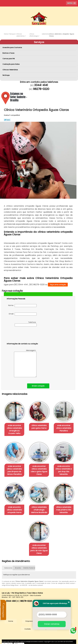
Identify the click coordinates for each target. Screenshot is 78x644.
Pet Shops (6, 75)
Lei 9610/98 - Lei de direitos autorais (31, 584)
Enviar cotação (38, 386)
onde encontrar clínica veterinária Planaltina (64, 428)
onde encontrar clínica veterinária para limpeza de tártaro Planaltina (14, 469)
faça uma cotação (58, 285)
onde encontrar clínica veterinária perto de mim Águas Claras (39, 548)
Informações (3, 610)
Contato (28, 627)
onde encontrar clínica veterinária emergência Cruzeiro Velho (14, 429)
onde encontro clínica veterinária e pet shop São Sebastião (64, 469)
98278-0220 (41, 89)
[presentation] (22, 335)
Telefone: (26, 324)
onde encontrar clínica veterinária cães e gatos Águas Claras (39, 469)
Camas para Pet (9, 59)
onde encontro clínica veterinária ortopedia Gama (14, 508)
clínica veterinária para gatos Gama (39, 426)
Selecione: (8, 566)
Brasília (18, 566)
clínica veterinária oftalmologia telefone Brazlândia (39, 508)
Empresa (29, 619)
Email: (23, 314)
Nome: (22, 306)
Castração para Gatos (11, 64)
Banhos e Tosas (9, 53)
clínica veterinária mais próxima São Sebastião (64, 508)
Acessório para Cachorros (12, 47)
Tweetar (7, 120)
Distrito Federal (29, 566)
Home (11, 619)
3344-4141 (41, 85)
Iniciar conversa (52, 624)
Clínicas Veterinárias (10, 70)
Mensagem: (25, 363)
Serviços (39, 42)
